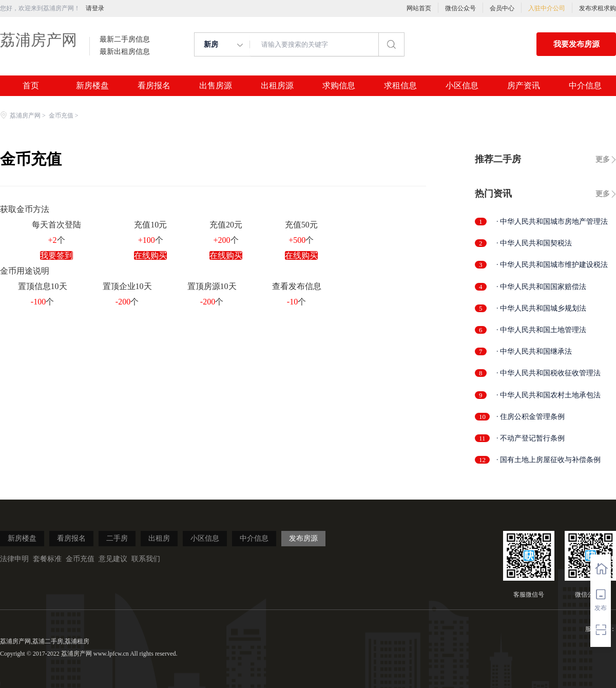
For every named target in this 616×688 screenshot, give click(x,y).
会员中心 (502, 8)
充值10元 (150, 225)
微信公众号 (460, 8)
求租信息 (400, 86)
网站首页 (419, 8)
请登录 (95, 8)
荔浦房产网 (38, 40)
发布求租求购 (598, 8)
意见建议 (113, 559)
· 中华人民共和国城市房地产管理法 (552, 222)
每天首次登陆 (56, 225)
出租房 (159, 538)
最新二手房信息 (125, 40)
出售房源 (216, 86)
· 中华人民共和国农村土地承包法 (548, 395)
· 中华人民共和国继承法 (534, 351)
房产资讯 (524, 86)
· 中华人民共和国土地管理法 (541, 330)
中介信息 (585, 86)
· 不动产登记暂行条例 (531, 438)
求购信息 (339, 86)
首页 (31, 86)
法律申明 (14, 559)
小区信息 (462, 86)
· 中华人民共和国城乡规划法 (541, 308)
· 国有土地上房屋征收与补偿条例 (548, 460)
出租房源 (277, 86)
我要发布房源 (576, 44)
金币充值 (61, 116)
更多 (603, 159)
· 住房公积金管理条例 (531, 417)
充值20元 (226, 225)
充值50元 (301, 225)
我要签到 (56, 255)
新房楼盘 (92, 86)
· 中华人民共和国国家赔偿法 (541, 287)
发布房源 (303, 538)
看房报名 (154, 86)
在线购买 (150, 255)
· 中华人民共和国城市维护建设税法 (552, 265)
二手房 (117, 538)
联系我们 (146, 559)
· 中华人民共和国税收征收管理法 (548, 373)
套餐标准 (47, 559)
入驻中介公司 (547, 8)
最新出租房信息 (125, 52)
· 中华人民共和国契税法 (534, 243)
